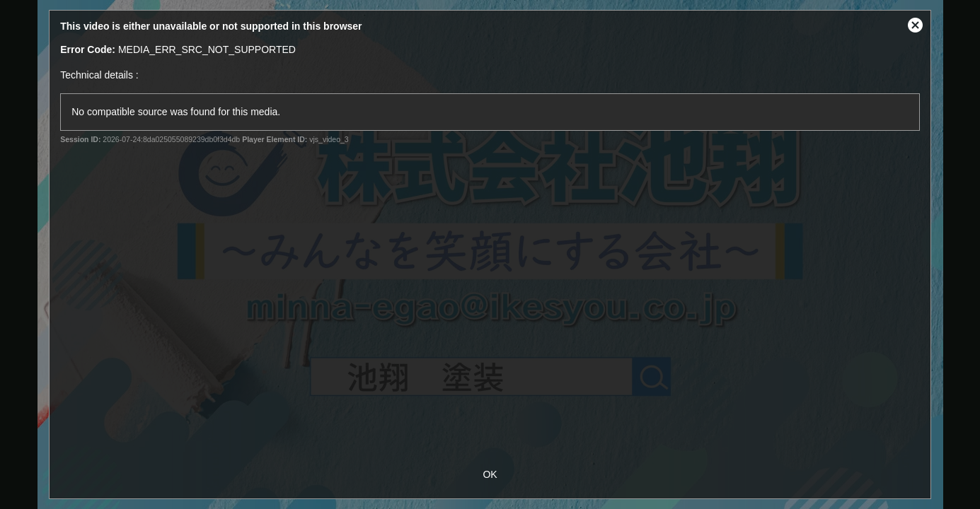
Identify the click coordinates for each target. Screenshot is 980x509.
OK (490, 474)
